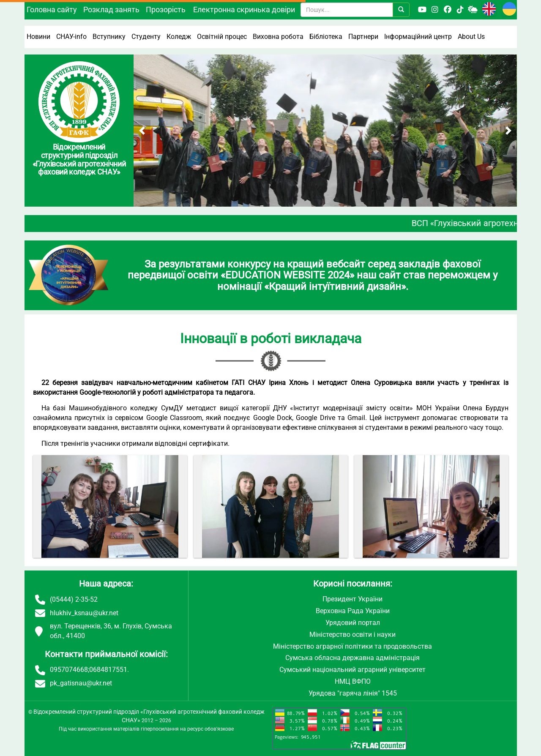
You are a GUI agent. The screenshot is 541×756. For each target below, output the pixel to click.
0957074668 (69, 670)
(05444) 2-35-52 (74, 599)
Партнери (363, 37)
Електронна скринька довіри (244, 10)
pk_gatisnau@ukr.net (81, 683)
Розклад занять (111, 10)
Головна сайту (52, 10)
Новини (38, 37)
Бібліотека (326, 37)
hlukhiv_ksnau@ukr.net (84, 613)
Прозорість (166, 10)
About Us (471, 37)
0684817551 (108, 670)
